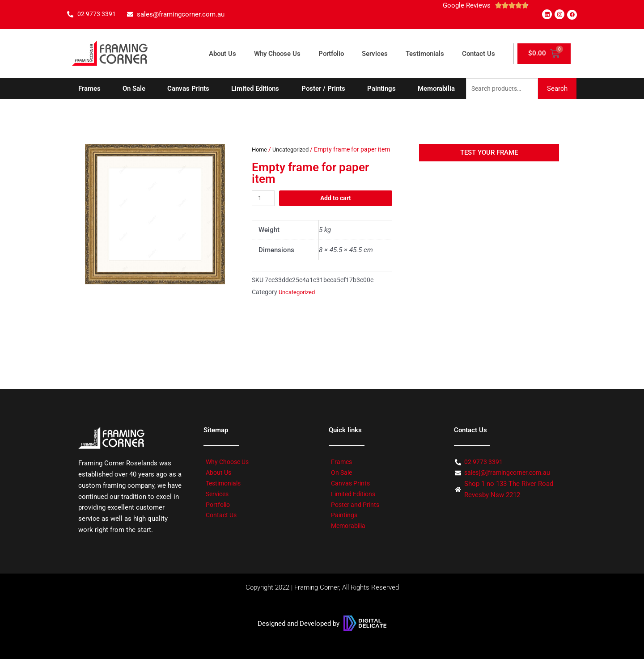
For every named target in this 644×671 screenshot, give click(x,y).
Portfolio (331, 54)
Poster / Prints (323, 89)
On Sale (134, 89)
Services (375, 54)
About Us (222, 54)
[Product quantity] (264, 210)
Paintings (381, 89)
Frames (89, 89)
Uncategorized (294, 150)
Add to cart (336, 210)
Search (557, 89)
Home (260, 150)
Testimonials (425, 54)
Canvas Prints (188, 89)
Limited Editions (255, 89)
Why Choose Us (277, 54)
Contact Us (479, 54)
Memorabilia (436, 89)
